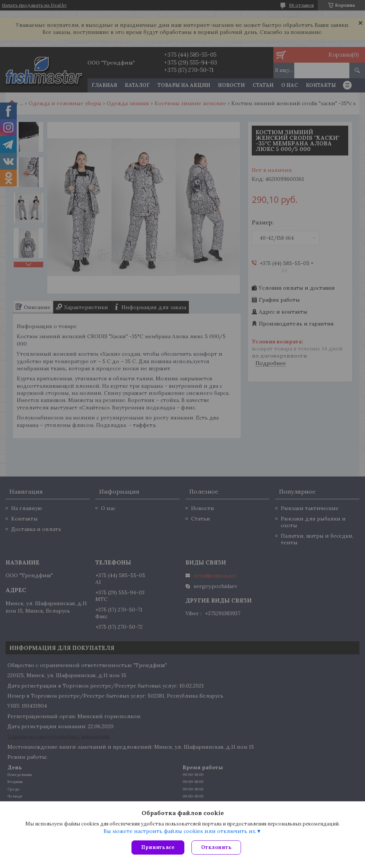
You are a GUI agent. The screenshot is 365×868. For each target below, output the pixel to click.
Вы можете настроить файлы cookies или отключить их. (180, 831)
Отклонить (217, 847)
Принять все (158, 847)
